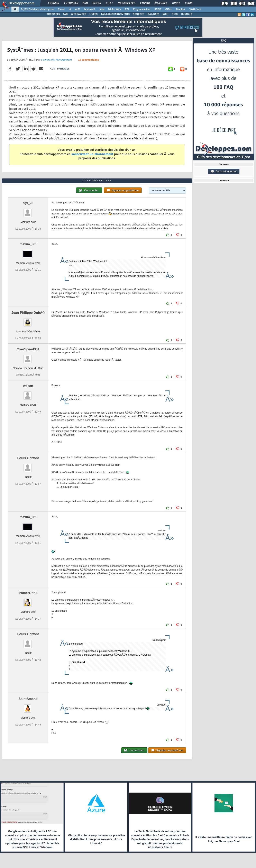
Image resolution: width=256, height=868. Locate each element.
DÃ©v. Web (114, 9)
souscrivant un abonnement (92, 154)
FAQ (85, 3)
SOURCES (139, 14)
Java (102, 9)
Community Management (56, 60)
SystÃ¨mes (195, 9)
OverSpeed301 (28, 349)
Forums (53, 3)
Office (169, 9)
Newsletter (126, 3)
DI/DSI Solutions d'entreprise (37, 9)
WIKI (165, 14)
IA (70, 9)
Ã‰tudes (161, 3)
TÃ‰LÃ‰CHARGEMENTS (115, 14)
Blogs (97, 3)
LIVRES (93, 14)
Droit (176, 3)
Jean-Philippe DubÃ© (28, 313)
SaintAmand (28, 699)
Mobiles (181, 9)
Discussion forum (224, 172)
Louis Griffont (28, 458)
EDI (127, 9)
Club (188, 3)
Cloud (61, 9)
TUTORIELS (53, 14)
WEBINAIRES (79, 14)
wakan (28, 386)
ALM (78, 9)
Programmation (142, 9)
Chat (109, 3)
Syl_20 (28, 203)
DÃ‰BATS (153, 14)
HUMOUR (187, 14)
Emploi (145, 3)
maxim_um (28, 244)
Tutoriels (71, 3)
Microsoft (90, 9)
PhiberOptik (28, 593)
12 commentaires (88, 60)
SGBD (158, 9)
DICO (175, 14)
